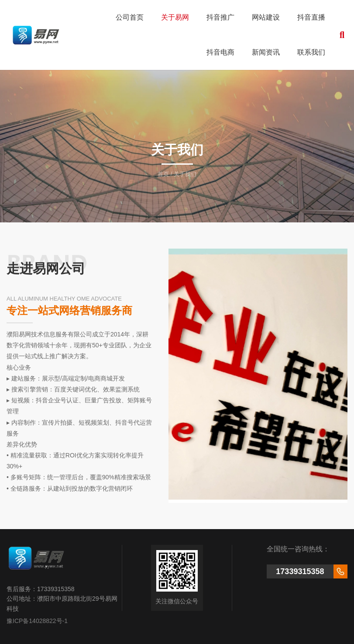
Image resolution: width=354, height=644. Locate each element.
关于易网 (175, 17)
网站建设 (266, 17)
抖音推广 (220, 17)
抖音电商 (220, 52)
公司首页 (130, 17)
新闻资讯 (266, 52)
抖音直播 (311, 17)
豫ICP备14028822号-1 (37, 621)
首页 (164, 174)
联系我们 (311, 52)
